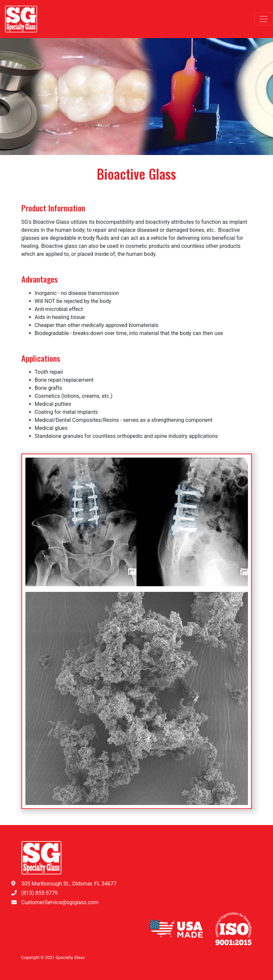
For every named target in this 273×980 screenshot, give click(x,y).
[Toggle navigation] (264, 19)
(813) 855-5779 (40, 893)
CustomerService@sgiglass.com (60, 902)
